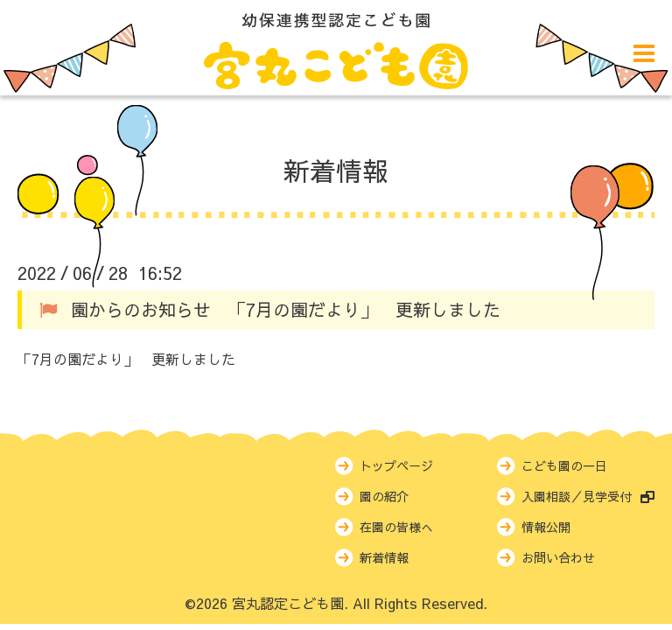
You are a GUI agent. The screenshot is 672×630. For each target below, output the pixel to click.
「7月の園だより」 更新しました (126, 359)
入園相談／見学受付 (588, 496)
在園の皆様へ (396, 527)
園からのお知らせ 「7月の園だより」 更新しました (286, 309)
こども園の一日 (564, 465)
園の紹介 (384, 496)
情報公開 (546, 527)
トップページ (396, 465)
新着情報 (336, 170)
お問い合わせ (558, 557)
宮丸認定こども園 (288, 603)
